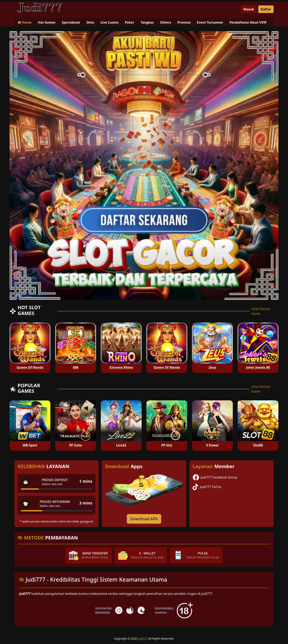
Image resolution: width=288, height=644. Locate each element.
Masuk (249, 9)
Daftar (266, 9)
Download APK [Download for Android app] (144, 519)
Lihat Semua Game (261, 311)
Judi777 (143, 639)
